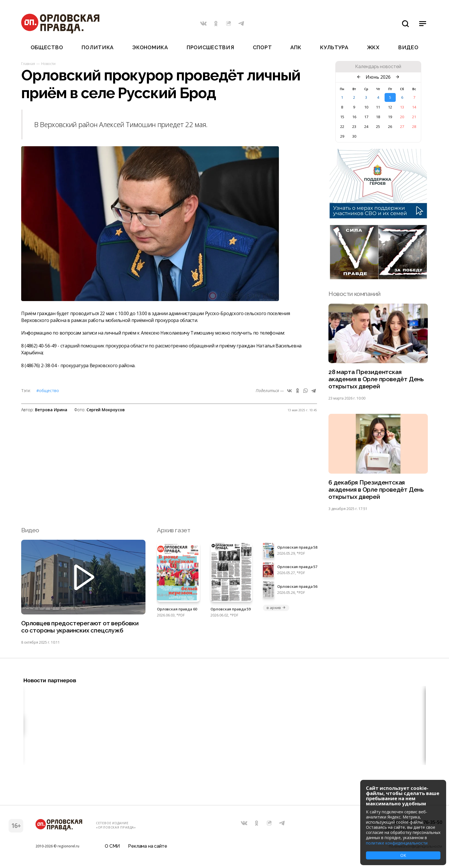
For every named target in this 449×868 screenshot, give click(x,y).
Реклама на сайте (147, 846)
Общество (47, 47)
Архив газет (174, 530)
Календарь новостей (378, 67)
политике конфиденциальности (397, 843)
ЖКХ (373, 47)
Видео (408, 47)
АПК (296, 47)
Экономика (150, 47)
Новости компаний (354, 294)
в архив (276, 608)
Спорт (262, 47)
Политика (98, 47)
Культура (334, 47)
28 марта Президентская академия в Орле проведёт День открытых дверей (376, 379)
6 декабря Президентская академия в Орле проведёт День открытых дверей (376, 490)
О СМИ (112, 846)
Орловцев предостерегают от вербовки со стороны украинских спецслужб (80, 627)
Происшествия (210, 47)
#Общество (48, 390)
